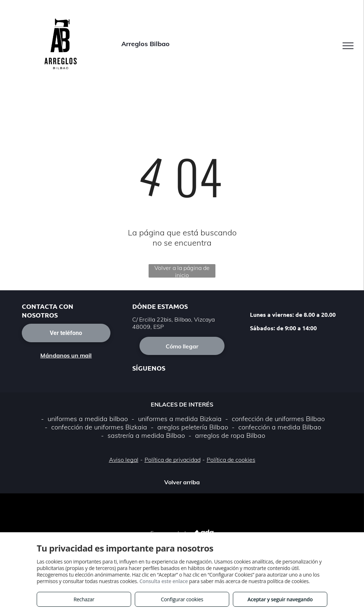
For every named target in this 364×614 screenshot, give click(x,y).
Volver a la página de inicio (182, 271)
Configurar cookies (182, 599)
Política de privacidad (173, 460)
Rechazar (84, 599)
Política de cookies (231, 460)
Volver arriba (182, 482)
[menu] (348, 46)
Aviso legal (124, 460)
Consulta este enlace (164, 581)
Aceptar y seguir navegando (280, 599)
